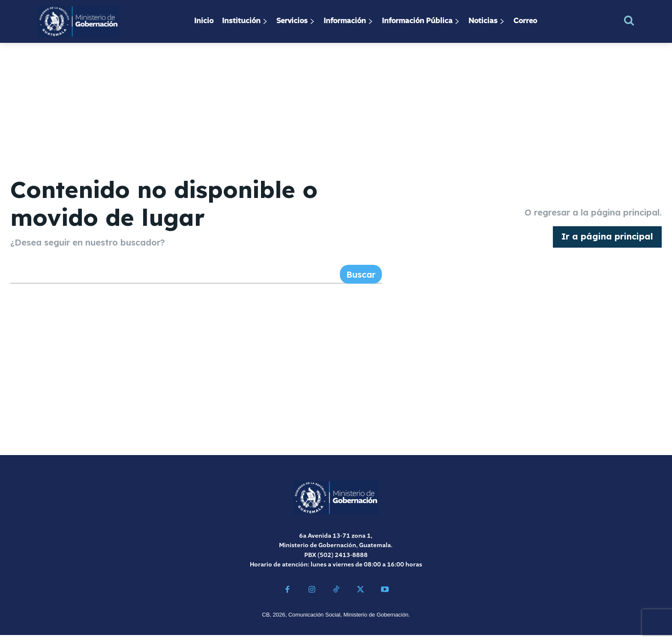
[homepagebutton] (607, 240)
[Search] (361, 280)
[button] (629, 20)
